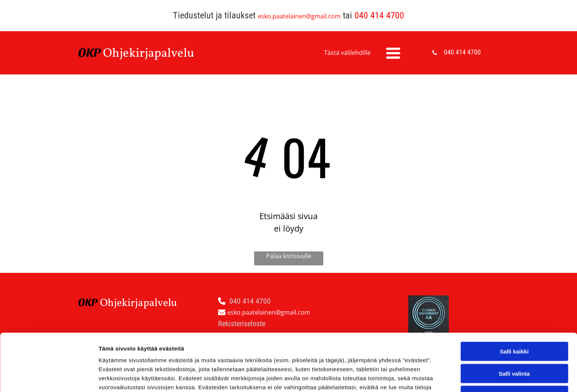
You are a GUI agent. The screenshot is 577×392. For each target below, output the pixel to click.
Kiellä (514, 343)
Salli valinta (514, 321)
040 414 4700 (379, 15)
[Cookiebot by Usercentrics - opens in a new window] (49, 377)
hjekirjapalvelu (153, 54)
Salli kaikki (514, 299)
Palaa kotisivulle (289, 256)
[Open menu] (393, 53)
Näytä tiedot (402, 377)
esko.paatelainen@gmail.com (299, 16)
